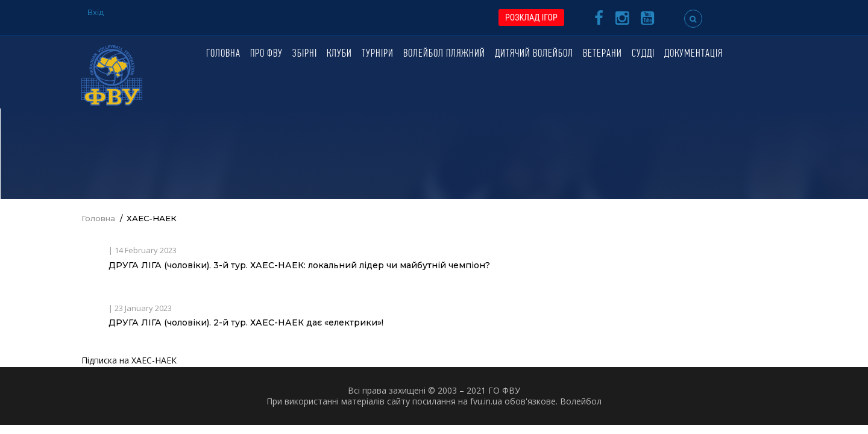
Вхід (96, 12)
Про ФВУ (266, 54)
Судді (643, 54)
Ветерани (602, 54)
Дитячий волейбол (534, 54)
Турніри (378, 54)
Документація (693, 54)
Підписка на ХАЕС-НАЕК (129, 360)
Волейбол (581, 401)
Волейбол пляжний (444, 54)
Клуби (339, 54)
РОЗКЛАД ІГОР (531, 17)
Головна (223, 54)
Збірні (305, 54)
